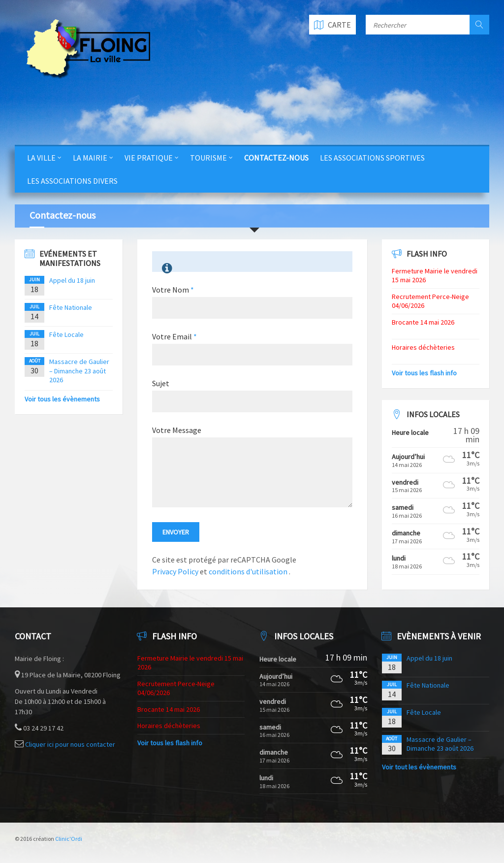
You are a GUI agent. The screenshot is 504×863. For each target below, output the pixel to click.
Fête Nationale (71, 307)
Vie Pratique (149, 158)
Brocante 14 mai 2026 (423, 322)
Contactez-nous (276, 158)
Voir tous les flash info (424, 373)
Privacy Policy (175, 571)
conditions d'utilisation (249, 571)
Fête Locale (66, 334)
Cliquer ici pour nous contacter (70, 744)
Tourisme (208, 158)
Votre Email (174, 336)
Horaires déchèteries (423, 347)
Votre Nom (173, 290)
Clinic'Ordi (69, 839)
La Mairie (90, 158)
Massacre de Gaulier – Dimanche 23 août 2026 (79, 370)
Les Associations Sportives (372, 158)
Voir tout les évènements (419, 767)
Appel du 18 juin (72, 280)
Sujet (161, 383)
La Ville (41, 158)
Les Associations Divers (72, 181)
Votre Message (177, 430)
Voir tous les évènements (62, 399)
